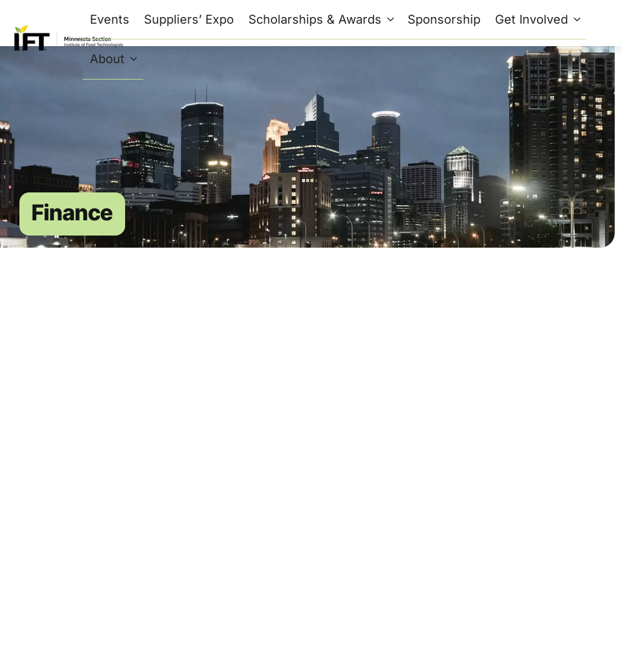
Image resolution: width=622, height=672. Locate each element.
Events (110, 19)
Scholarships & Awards (323, 19)
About (115, 59)
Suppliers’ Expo (189, 19)
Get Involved (540, 19)
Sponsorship (444, 19)
